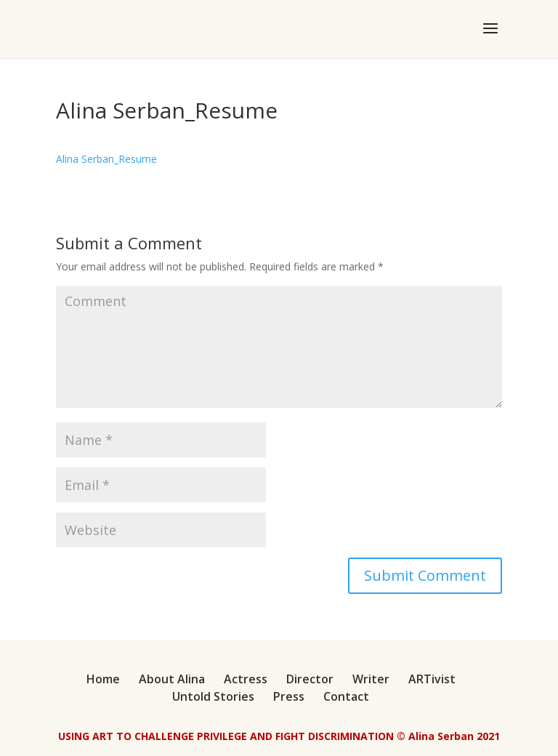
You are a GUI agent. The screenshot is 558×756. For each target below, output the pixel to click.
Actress (246, 679)
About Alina (172, 679)
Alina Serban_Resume (106, 159)
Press (289, 696)
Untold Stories (213, 696)
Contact (346, 696)
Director (310, 679)
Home (103, 679)
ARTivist (432, 679)
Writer (371, 679)
